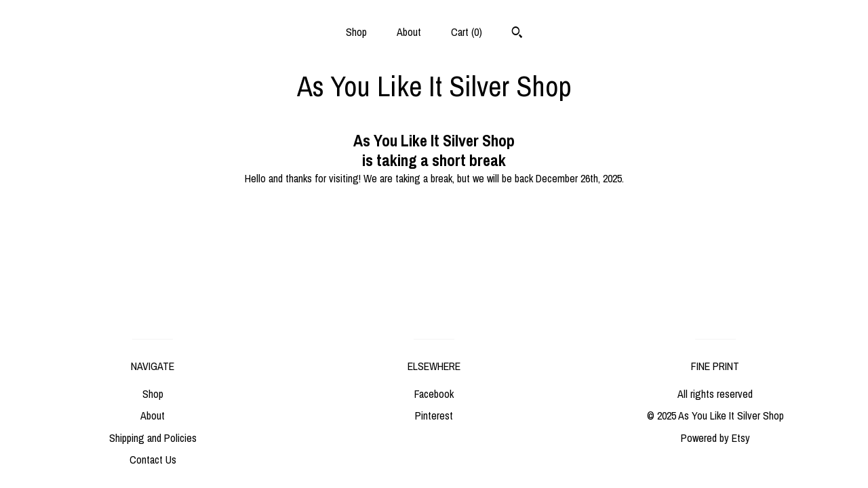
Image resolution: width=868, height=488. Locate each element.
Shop (356, 32)
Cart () (467, 32)
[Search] (517, 34)
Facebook (434, 394)
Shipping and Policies (153, 438)
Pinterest (434, 415)
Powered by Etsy (715, 438)
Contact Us (153, 460)
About (409, 32)
